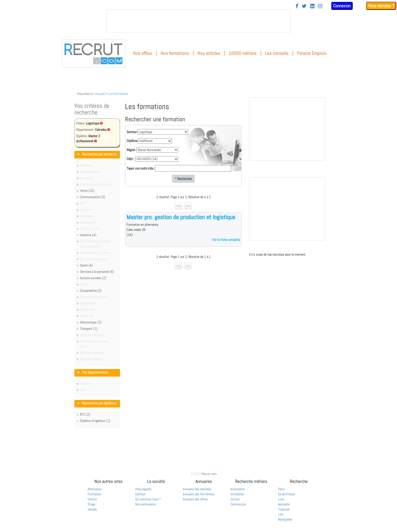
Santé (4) (86, 265)
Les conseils (277, 53)
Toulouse (284, 509)
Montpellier (285, 519)
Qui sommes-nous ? (148, 499)
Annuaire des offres (195, 499)
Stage (91, 504)
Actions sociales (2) (93, 278)
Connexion (342, 6)
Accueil (100, 94)
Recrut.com (209, 474)
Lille (281, 514)
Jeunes (92, 509)
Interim (92, 499)
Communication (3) (93, 197)
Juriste (235, 499)
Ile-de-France (286, 494)
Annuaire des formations (198, 494)
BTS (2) (85, 414)
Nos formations (175, 53)
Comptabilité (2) (91, 291)
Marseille (284, 504)
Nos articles (209, 53)
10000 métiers (243, 53)
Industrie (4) (88, 235)
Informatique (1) (91, 322)
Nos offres (142, 53)
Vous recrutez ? (381, 6)
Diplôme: (132, 141)
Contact (140, 494)
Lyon (281, 499)
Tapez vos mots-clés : (141, 168)
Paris (281, 489)
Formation (94, 494)
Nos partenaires (145, 504)
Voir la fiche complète (226, 240)
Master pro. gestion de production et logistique (181, 217)
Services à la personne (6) (97, 272)
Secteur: (132, 132)
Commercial (238, 504)
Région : (132, 150)
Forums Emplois (312, 53)
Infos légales (143, 489)
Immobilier (237, 494)
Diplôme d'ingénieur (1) (95, 421)
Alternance (95, 489)
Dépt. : (131, 159)
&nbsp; (198, 21)
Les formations (118, 94)
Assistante (237, 489)
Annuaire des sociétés (197, 489)
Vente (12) (87, 191)
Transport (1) (89, 329)
